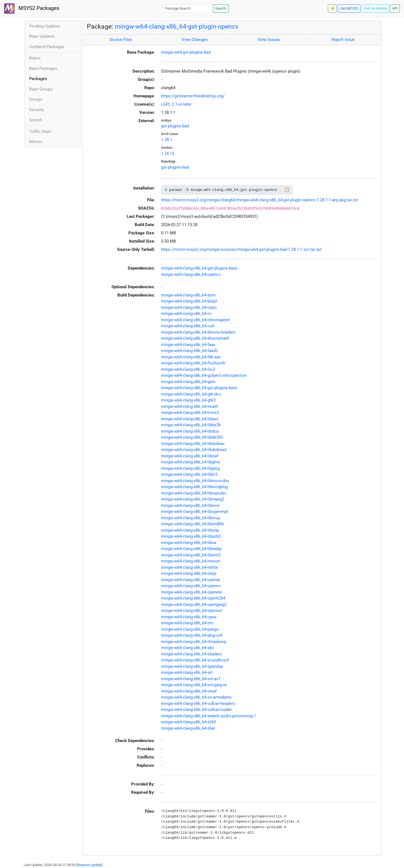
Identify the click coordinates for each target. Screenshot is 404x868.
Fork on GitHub (375, 8)
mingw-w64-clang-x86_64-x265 (189, 722)
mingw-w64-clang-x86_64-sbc (188, 648)
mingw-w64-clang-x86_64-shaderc (192, 654)
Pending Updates (45, 26)
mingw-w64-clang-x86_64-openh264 (193, 598)
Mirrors (36, 142)
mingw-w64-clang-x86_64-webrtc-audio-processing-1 (208, 716)
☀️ (333, 8)
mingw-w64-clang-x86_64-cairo (189, 307)
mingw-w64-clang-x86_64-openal (190, 580)
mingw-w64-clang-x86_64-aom (188, 295)
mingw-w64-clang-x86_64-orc (187, 623)
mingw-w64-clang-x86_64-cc (186, 314)
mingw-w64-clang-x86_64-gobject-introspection (204, 375)
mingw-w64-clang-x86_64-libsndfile (193, 524)
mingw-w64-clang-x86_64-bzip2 (189, 301)
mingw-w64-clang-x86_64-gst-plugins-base (199, 268)
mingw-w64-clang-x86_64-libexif (190, 456)
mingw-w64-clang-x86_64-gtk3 (188, 400)
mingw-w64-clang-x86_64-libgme (190, 462)
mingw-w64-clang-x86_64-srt (187, 672)
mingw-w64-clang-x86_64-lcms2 (190, 413)
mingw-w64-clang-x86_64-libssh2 (191, 536)
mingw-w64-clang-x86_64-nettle (189, 567)
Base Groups (41, 89)
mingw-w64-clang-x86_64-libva (189, 543)
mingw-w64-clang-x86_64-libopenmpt (195, 512)
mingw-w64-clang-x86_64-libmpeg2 (193, 499)
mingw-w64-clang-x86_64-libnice (190, 506)
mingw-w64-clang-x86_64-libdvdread (194, 450)
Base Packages (43, 68)
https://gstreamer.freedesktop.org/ (193, 96)
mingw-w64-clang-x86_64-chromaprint (195, 320)
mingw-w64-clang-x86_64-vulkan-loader (197, 710)
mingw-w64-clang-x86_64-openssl (192, 611)
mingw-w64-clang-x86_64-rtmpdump (194, 642)
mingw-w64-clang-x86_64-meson (191, 561)
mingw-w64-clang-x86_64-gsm (188, 382)
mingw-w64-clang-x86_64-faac (188, 345)
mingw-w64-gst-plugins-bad (186, 52)
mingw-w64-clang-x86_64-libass (190, 419)
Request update (89, 865)
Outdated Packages (47, 47)
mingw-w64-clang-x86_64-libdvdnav (193, 444)
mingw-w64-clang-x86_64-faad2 (189, 351)
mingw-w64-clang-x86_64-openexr (192, 592)
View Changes (195, 40)
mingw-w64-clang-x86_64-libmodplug (194, 487)
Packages (38, 79)
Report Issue (343, 40)
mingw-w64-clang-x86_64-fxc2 (188, 369)
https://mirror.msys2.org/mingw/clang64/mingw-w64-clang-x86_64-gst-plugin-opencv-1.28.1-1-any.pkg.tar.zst (260, 200)
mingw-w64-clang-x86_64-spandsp (192, 666)
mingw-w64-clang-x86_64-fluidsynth (193, 363)
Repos (35, 58)
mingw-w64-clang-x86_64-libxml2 (191, 555)
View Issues (269, 40)
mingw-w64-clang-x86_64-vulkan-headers (198, 704)
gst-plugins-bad (175, 126)
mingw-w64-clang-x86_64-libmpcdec (194, 493)
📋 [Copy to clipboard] (287, 190)
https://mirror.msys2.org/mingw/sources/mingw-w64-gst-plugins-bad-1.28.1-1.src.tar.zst (241, 249)
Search (221, 8)
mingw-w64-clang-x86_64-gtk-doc (191, 394)
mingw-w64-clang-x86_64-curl (188, 326)
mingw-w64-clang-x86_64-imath (189, 406)
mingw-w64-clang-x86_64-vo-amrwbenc (197, 697)
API (395, 8)
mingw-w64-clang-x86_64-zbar (188, 728)
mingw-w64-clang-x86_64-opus (189, 617)
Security (37, 110)
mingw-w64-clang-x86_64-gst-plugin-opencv (177, 26)
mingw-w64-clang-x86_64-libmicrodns (195, 481)
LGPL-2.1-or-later (176, 104)
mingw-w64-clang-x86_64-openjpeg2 (194, 605)
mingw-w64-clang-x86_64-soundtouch (195, 660)
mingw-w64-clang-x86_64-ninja (189, 573)
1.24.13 (168, 153)
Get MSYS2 (349, 8)
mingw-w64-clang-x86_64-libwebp (191, 549)
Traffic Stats (40, 131)
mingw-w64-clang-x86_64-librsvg (190, 518)
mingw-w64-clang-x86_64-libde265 (192, 437)
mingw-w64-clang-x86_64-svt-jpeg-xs (194, 685)
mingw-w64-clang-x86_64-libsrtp (190, 530)
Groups (36, 99)
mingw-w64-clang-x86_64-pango (190, 629)
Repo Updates (42, 36)
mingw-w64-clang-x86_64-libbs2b (191, 425)
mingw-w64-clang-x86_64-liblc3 (189, 474)
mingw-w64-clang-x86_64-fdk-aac (191, 357)
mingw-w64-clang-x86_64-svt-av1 (191, 679)
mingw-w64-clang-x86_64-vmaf (189, 691)
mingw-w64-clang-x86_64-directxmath (195, 338)
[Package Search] (188, 8)
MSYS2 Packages (32, 9)
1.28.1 (167, 140)
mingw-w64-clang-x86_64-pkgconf (192, 635)
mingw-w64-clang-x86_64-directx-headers (198, 332)
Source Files (121, 40)
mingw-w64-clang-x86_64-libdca (190, 431)
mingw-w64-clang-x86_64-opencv (191, 274)
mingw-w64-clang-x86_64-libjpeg (190, 468)
